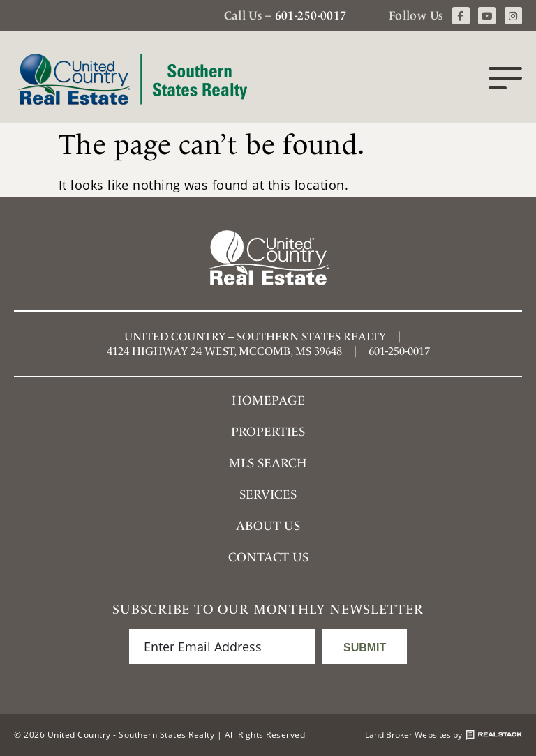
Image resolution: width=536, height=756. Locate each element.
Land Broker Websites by (444, 735)
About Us (268, 526)
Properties (268, 431)
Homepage (268, 400)
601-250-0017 (311, 15)
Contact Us (268, 557)
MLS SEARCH (268, 463)
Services (268, 494)
